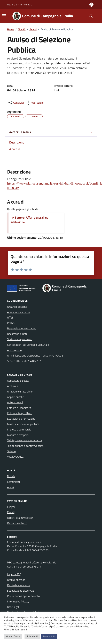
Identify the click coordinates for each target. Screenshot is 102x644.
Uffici (10, 318)
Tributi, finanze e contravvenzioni (26, 446)
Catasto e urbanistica (19, 408)
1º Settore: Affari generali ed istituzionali (30, 220)
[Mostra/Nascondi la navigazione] (4, 16)
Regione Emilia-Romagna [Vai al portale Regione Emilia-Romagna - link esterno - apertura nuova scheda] (20, 4)
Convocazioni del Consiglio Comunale (28, 345)
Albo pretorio (14, 350)
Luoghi (11, 507)
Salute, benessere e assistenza (25, 440)
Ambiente (13, 386)
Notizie (11, 476)
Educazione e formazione (21, 419)
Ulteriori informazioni (15, 630)
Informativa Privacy (18, 601)
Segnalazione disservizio (21, 591)
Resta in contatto (17, 523)
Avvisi (10, 487)
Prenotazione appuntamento (23, 596)
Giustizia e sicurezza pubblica (23, 424)
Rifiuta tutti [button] (32, 636)
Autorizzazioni (15, 402)
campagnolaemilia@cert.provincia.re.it (34, 562)
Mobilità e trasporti (18, 435)
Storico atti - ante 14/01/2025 (25, 361)
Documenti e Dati (17, 334)
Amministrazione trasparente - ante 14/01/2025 (35, 355)
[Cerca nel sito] (91, 16)
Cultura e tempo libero (20, 413)
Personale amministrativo (22, 328)
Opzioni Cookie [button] (13, 636)
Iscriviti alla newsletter (20, 518)
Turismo (11, 451)
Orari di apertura (16, 580)
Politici (11, 323)
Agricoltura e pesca (18, 381)
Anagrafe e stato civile (20, 391)
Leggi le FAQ (14, 574)
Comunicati (13, 482)
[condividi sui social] (16, 103)
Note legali (13, 607)
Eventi (11, 512)
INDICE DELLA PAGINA (51, 132)
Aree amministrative (19, 312)
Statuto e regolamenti (20, 339)
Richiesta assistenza (19, 585)
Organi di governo (17, 307)
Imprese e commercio (19, 429)
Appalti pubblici (16, 397)
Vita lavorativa (15, 457)
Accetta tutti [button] (49, 636)
